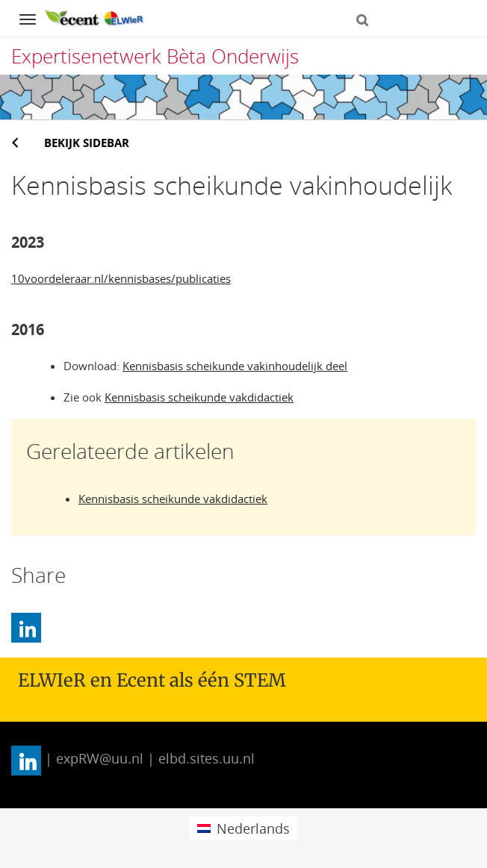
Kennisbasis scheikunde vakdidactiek (199, 397)
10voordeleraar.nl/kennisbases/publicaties (121, 278)
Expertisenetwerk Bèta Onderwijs (155, 56)
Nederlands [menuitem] (253, 828)
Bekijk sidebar (87, 143)
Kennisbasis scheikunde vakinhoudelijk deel (235, 366)
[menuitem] (243, 828)
